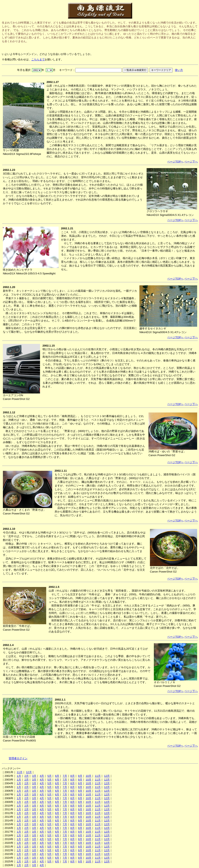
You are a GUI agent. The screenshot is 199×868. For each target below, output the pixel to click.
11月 (20, 772)
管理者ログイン (18, 758)
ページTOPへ (175, 162)
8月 (72, 776)
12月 (29, 772)
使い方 (179, 70)
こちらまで (38, 59)
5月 (49, 776)
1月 (19, 776)
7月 (65, 776)
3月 (34, 776)
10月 (88, 776)
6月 (57, 776)
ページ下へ (191, 162)
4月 (42, 776)
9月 (80, 776)
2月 (26, 776)
